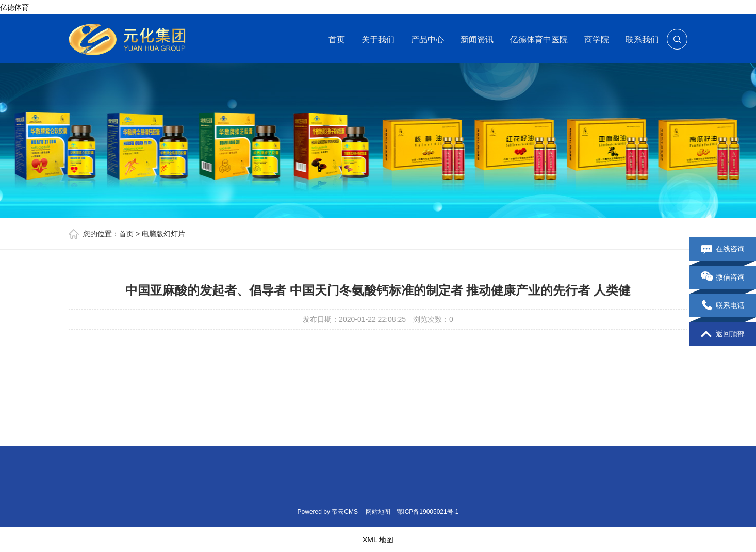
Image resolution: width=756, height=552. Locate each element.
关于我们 (378, 39)
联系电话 (723, 306)
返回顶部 (723, 334)
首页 (337, 39)
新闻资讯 (477, 39)
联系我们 (642, 39)
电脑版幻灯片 (163, 234)
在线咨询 (723, 249)
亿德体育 (14, 7)
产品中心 (428, 39)
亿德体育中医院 (539, 39)
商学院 (597, 39)
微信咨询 (723, 278)
